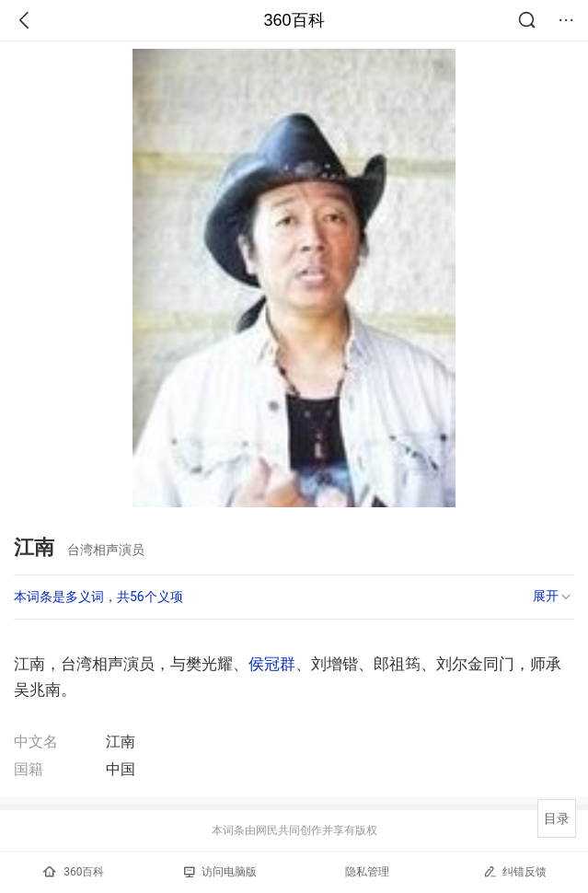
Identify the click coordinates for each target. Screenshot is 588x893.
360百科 (294, 20)
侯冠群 (272, 664)
